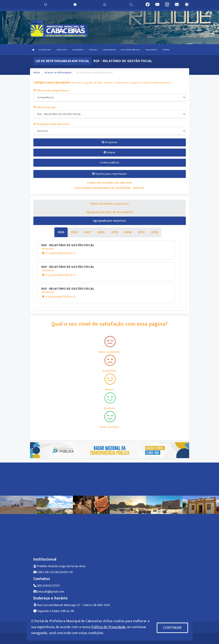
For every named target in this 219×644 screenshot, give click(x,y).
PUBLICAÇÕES (152, 50)
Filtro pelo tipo (45, 107)
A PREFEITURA (45, 50)
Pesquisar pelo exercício (51, 124)
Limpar (110, 152)
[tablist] (61, 232)
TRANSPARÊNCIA (109, 50)
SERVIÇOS (94, 50)
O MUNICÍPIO (62, 50)
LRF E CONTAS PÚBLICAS (131, 50)
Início (37, 72)
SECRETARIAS (78, 50)
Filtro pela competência (51, 91)
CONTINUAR (172, 628)
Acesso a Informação (58, 72)
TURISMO (166, 50)
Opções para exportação (109, 174)
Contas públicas (110, 162)
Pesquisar (109, 142)
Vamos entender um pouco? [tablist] (109, 204)
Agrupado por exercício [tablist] (109, 221)
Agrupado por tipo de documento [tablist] (109, 212)
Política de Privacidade (108, 627)
